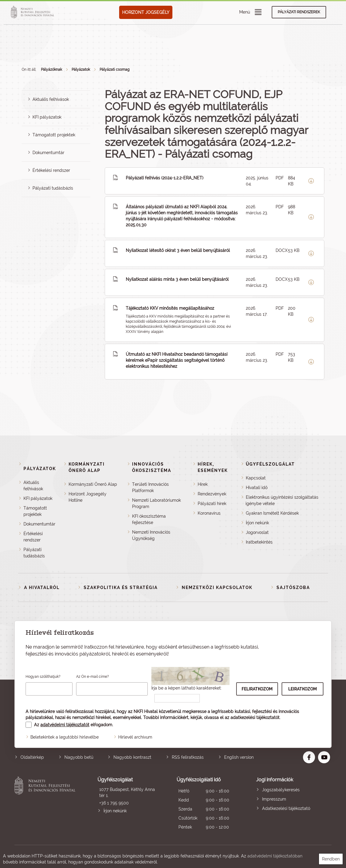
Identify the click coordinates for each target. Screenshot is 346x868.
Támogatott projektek (54, 135)
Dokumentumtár (48, 153)
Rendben (331, 859)
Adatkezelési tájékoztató (286, 808)
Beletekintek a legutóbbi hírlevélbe (65, 737)
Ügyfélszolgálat (270, 464)
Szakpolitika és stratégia (121, 587)
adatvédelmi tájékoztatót (65, 725)
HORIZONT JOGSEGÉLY (146, 12)
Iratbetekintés (259, 542)
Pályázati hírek (212, 504)
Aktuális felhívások (51, 99)
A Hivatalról (42, 587)
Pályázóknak (51, 70)
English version (239, 757)
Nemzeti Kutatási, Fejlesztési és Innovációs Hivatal (46, 804)
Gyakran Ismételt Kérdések (272, 513)
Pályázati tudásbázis (53, 188)
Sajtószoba (293, 587)
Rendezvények (212, 494)
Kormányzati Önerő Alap (93, 484)
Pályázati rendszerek (299, 12)
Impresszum (274, 799)
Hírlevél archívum (135, 737)
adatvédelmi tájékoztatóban (275, 856)
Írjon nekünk (257, 523)
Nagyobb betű (79, 757)
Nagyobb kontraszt (132, 757)
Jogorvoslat (257, 532)
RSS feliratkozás (188, 757)
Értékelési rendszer (51, 170)
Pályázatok (81, 70)
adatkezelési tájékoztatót (255, 718)
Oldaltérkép (32, 757)
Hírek (203, 484)
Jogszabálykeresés (281, 790)
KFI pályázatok (47, 117)
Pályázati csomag (114, 70)
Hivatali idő (257, 488)
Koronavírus (209, 513)
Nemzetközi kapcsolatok (217, 587)
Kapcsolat (256, 478)
